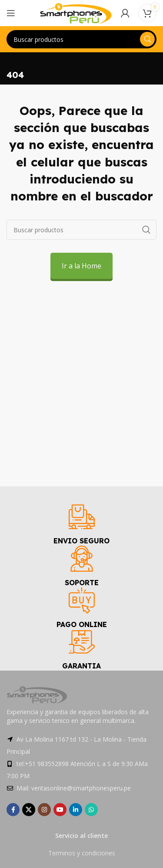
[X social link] (29, 810)
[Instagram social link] (44, 810)
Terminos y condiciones (82, 853)
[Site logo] (76, 12)
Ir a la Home (81, 266)
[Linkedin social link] (76, 810)
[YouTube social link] (60, 810)
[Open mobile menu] (11, 13)
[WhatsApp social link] (91, 810)
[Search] (81, 39)
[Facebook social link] (13, 810)
